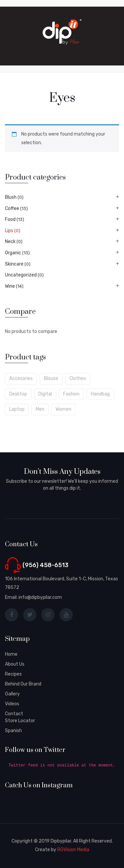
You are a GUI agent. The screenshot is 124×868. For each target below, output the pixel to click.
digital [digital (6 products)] (45, 394)
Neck (10, 242)
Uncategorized (21, 275)
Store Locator (20, 721)
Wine (10, 286)
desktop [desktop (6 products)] (18, 394)
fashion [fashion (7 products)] (71, 394)
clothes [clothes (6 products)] (78, 378)
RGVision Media (73, 850)
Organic (13, 253)
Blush (11, 197)
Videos (12, 704)
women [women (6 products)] (63, 409)
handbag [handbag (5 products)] (100, 394)
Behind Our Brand (23, 684)
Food (10, 219)
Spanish (13, 731)
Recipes (13, 674)
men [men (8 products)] (40, 409)
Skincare (14, 264)
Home (11, 654)
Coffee (12, 208)
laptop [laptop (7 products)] (17, 409)
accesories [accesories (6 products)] (21, 378)
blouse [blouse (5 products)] (51, 378)
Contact (14, 714)
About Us (15, 664)
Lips (9, 231)
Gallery (12, 694)
